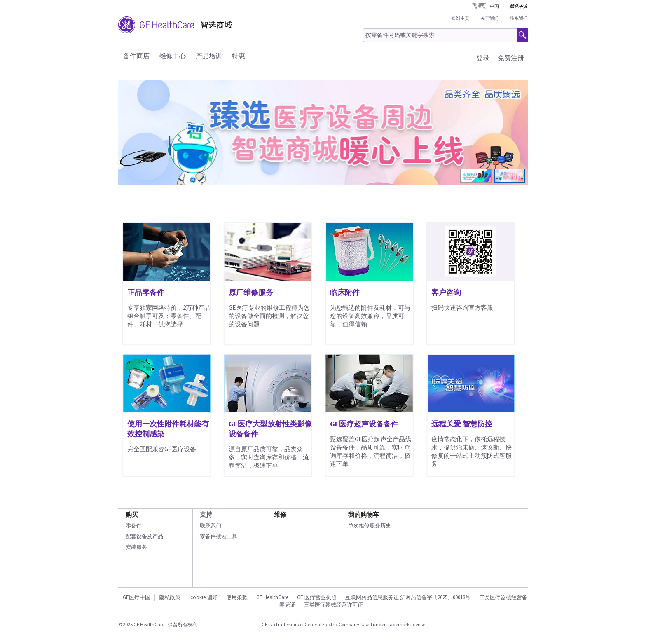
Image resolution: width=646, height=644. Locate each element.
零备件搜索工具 (219, 536)
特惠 (239, 56)
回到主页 (460, 18)
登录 (483, 58)
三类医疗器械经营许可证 (334, 605)
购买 (132, 514)
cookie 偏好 (204, 597)
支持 (206, 514)
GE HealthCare (272, 597)
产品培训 (209, 56)
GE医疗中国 (137, 597)
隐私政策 (170, 597)
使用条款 (237, 597)
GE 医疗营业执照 (317, 597)
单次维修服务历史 (370, 526)
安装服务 (136, 547)
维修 (280, 514)
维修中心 (173, 56)
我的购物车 (364, 514)
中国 (494, 6)
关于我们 (489, 18)
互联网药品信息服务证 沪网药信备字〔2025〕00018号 (408, 597)
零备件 (134, 526)
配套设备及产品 (144, 536)
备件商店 (136, 56)
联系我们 (519, 18)
